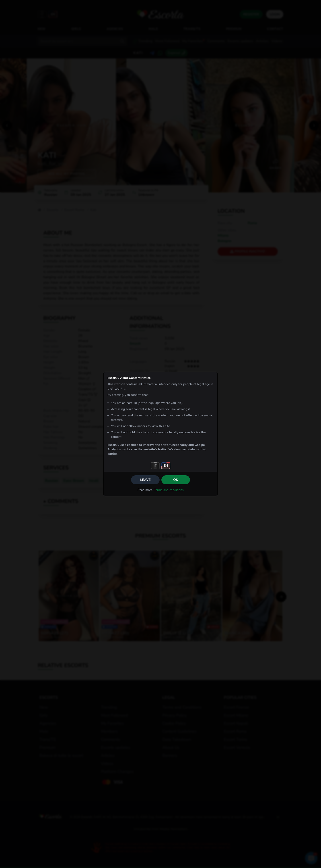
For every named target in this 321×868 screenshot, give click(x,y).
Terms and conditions (169, 490)
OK (176, 480)
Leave (145, 480)
